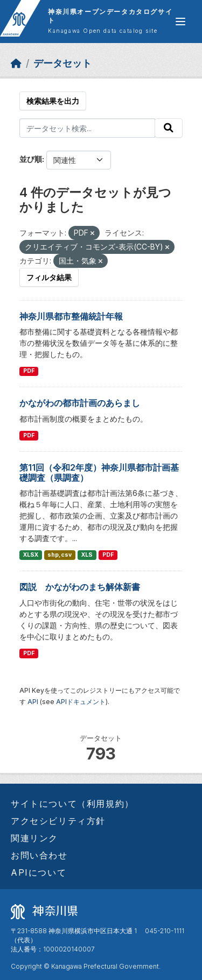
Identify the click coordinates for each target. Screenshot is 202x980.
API (33, 702)
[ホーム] (16, 63)
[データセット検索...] (87, 128)
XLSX (31, 555)
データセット (62, 63)
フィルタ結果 (49, 277)
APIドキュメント (81, 702)
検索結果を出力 (53, 101)
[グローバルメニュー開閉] (180, 22)
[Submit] (169, 128)
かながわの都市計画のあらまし (80, 403)
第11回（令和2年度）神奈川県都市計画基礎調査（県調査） (99, 473)
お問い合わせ (39, 855)
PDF (29, 371)
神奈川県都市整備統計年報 (71, 316)
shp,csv (60, 555)
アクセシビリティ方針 (58, 821)
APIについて (39, 872)
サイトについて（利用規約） (72, 804)
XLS (87, 555)
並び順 (31, 159)
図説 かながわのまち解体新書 (80, 587)
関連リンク (34, 838)
